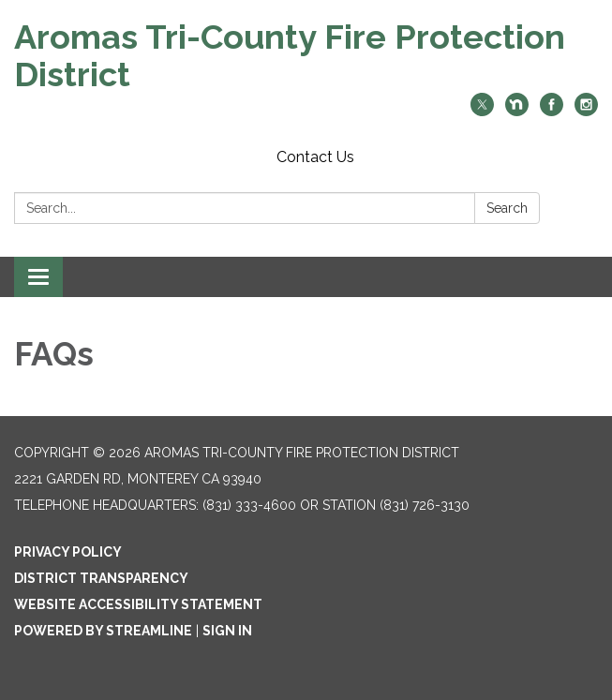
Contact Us (315, 157)
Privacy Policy (68, 552)
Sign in (227, 631)
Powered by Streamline (103, 631)
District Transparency (101, 578)
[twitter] (482, 111)
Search (507, 208)
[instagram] (586, 111)
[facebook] (552, 111)
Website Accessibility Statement (138, 604)
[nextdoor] (517, 111)
